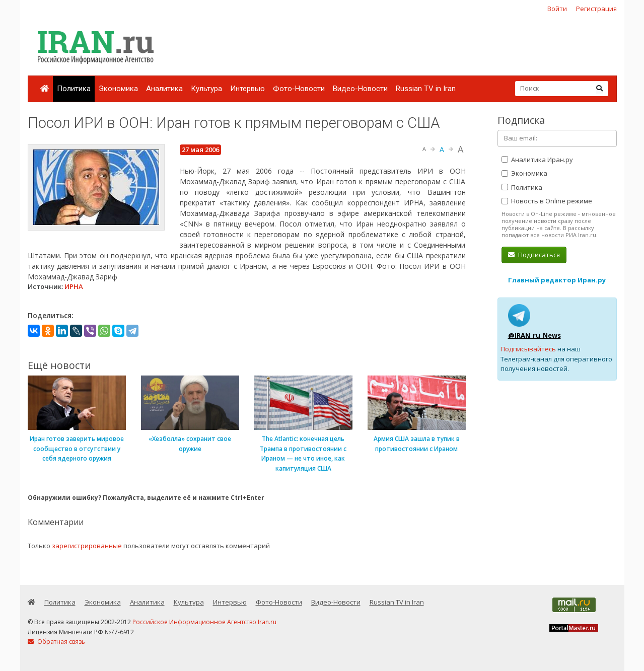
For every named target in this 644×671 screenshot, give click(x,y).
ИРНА (74, 286)
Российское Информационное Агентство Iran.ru (204, 622)
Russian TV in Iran (426, 89)
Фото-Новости (299, 89)
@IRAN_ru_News (534, 335)
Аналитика (164, 89)
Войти (557, 9)
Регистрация (596, 9)
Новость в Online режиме (547, 201)
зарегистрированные (87, 546)
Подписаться (534, 255)
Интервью (247, 89)
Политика (74, 89)
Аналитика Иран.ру (537, 160)
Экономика (118, 89)
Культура (206, 89)
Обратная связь (56, 642)
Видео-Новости (360, 89)
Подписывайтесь (528, 349)
